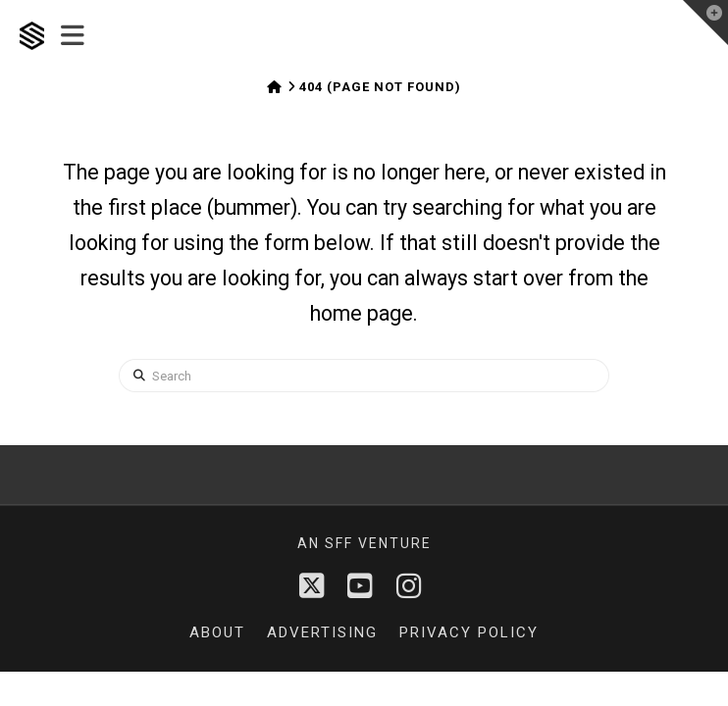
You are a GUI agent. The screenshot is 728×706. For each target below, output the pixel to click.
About (217, 632)
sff (339, 543)
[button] (73, 36)
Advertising (322, 632)
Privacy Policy (469, 632)
